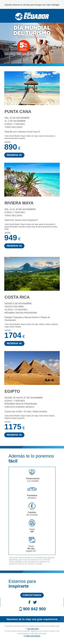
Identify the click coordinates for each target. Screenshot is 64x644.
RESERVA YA (14, 155)
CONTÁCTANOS (32, 595)
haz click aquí (33, 629)
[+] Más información (32, 636)
